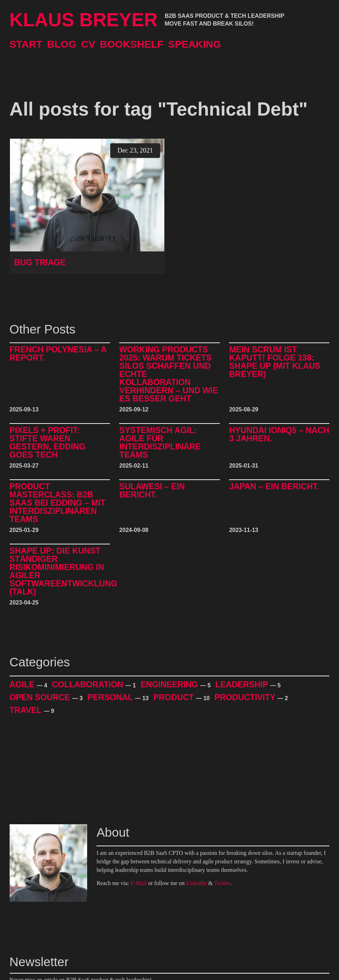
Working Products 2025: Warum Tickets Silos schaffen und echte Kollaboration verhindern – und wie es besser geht (169, 374)
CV (88, 44)
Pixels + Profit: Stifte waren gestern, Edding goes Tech (48, 443)
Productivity (246, 697)
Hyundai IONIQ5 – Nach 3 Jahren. (279, 435)
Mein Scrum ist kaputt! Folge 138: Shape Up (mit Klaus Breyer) (275, 362)
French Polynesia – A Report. (58, 354)
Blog (62, 44)
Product (175, 697)
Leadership (243, 685)
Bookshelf (132, 44)
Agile (23, 685)
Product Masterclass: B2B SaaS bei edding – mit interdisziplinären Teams (58, 503)
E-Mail (139, 883)
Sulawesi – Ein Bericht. (152, 491)
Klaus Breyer (84, 20)
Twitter (222, 883)
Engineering (170, 685)
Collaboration (89, 685)
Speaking (194, 44)
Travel (27, 710)
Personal (111, 697)
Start (26, 44)
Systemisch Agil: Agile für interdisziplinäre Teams (160, 443)
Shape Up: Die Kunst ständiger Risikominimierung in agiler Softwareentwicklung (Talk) (63, 571)
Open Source (41, 697)
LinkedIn (197, 883)
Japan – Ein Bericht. (274, 487)
